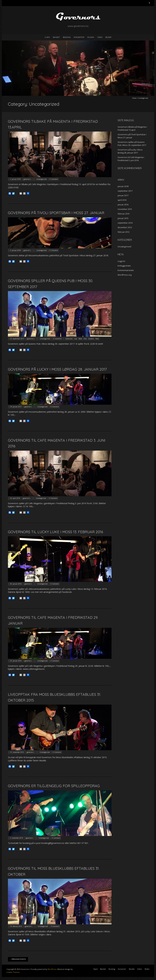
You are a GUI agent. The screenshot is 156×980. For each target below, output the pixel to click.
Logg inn (121, 261)
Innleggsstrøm (124, 266)
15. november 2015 (17, 752)
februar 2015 (124, 214)
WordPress (52, 969)
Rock (97, 339)
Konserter (79, 37)
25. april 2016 (15, 498)
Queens (91, 339)
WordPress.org (125, 275)
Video (100, 37)
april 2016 (122, 200)
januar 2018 (123, 186)
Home (134, 98)
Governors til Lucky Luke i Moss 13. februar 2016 (56, 532)
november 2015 (125, 209)
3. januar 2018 (15, 179)
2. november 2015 (17, 838)
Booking (67, 37)
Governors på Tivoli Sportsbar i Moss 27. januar (56, 213)
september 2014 (125, 223)
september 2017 (125, 191)
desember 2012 (125, 227)
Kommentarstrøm (126, 270)
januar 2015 (123, 218)
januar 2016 (123, 205)
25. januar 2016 (16, 661)
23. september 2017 (17, 339)
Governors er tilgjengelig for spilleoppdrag (54, 786)
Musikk (91, 37)
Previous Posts (18, 959)
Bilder (108, 37)
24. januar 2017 (16, 407)
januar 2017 (123, 195)
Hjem (47, 37)
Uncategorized (42, 179)
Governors (69, 339)
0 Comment (54, 179)
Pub (85, 339)
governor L (27, 179)
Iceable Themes (13, 972)
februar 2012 (124, 232)
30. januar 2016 (16, 584)
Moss (80, 339)
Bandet (56, 37)
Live (76, 339)
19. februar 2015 (16, 926)
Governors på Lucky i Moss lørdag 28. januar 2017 (57, 369)
